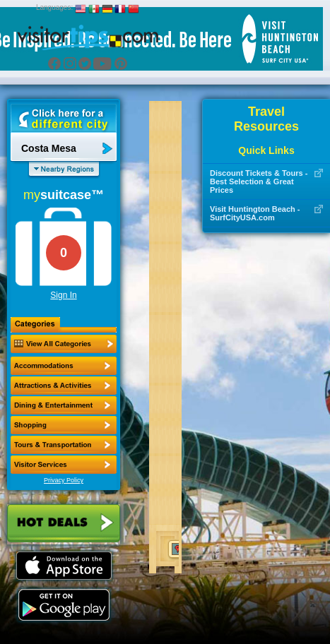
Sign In (63, 295)
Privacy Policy (64, 480)
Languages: (54, 7)
